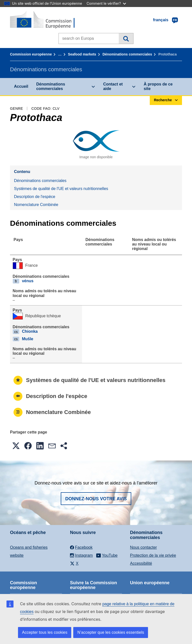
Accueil (21, 86)
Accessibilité (141, 563)
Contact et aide (113, 86)
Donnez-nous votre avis (96, 499)
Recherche (126, 38)
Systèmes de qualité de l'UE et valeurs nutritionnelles (61, 189)
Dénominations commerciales (127, 54)
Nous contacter (143, 547)
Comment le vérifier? (106, 3)
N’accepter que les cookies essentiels (111, 632)
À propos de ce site (158, 86)
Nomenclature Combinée (36, 205)
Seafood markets (82, 54)
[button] (16, 446)
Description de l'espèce (35, 197)
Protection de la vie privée (153, 555)
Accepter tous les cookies (45, 632)
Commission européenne (31, 54)
